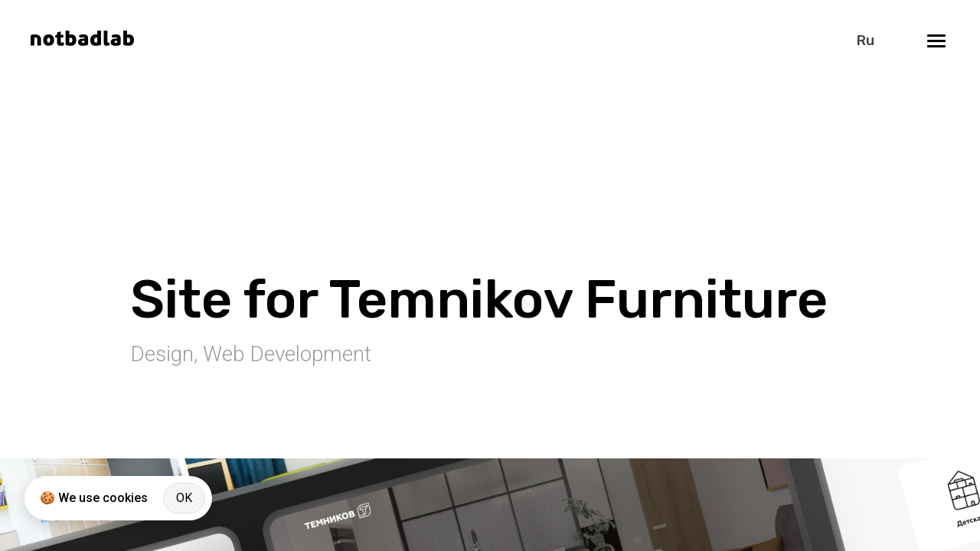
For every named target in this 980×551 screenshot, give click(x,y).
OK (184, 498)
